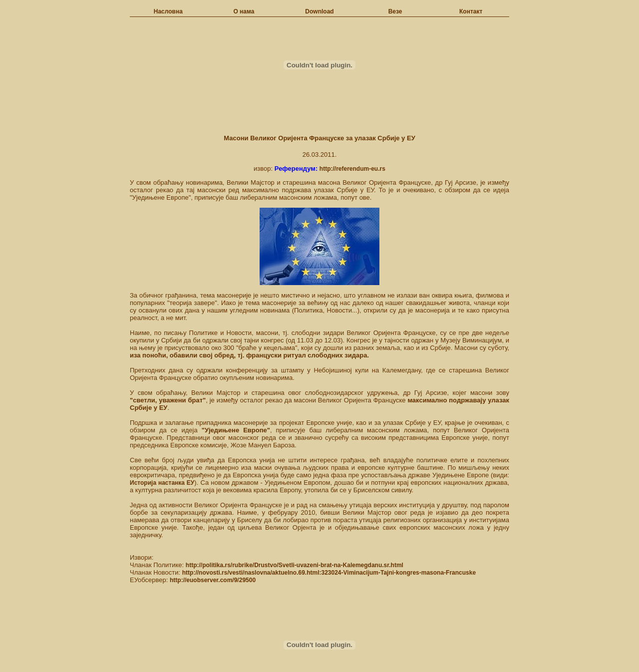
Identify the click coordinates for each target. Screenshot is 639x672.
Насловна (168, 11)
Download (319, 11)
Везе (395, 11)
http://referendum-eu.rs (352, 169)
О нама (244, 11)
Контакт (471, 11)
